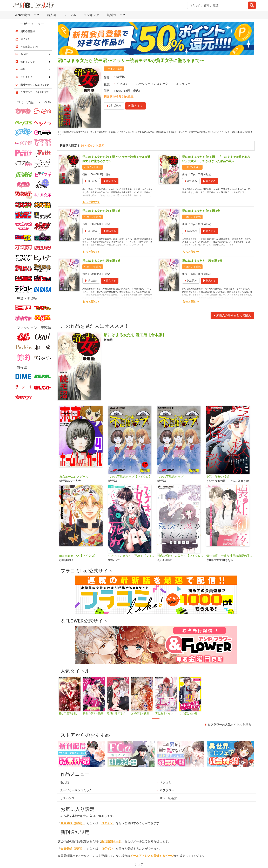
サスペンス (67, 801)
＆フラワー (183, 84)
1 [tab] (156, 721)
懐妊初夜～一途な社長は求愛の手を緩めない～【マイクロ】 (229, 558)
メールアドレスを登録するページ (152, 858)
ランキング (91, 15)
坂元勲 (121, 77)
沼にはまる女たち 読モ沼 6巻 (202, 263)
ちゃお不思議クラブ (170, 479)
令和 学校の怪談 (218, 479)
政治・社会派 (168, 801)
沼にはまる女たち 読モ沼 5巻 (101, 263)
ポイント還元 (115, 69)
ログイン (107, 825)
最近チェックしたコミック (35, 85)
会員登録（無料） (72, 825)
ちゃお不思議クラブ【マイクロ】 (130, 479)
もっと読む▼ (91, 204)
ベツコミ (122, 84)
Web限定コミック (27, 15)
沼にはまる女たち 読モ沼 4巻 (201, 213)
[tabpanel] (70, 699)
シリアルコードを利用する (35, 92)
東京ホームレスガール (74, 479)
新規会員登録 (28, 31)
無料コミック (116, 15)
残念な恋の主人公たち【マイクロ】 (180, 558)
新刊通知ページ (111, 844)
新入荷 (52, 15)
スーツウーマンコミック (152, 84)
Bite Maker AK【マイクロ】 (78, 558)
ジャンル (70, 15)
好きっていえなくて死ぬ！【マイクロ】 (131, 558)
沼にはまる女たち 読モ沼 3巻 (101, 213)
